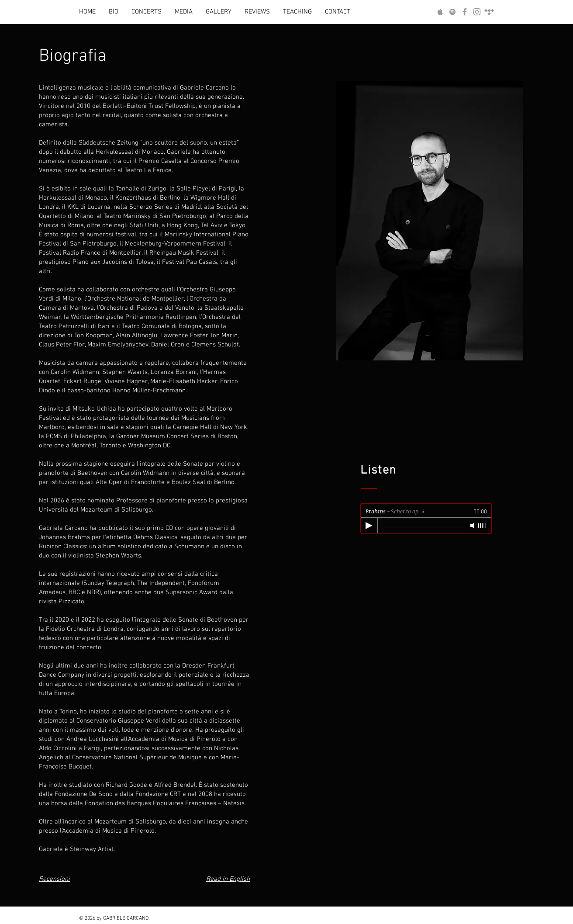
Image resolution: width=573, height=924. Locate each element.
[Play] (369, 526)
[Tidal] (489, 12)
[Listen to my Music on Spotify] (452, 12)
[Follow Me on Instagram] (477, 12)
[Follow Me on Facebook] (465, 12)
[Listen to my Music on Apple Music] (440, 12)
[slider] (483, 526)
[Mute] (473, 526)
